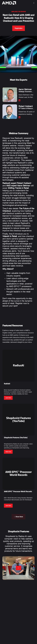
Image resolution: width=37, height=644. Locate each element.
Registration (19, 28)
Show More (18, 517)
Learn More (8, 398)
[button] (18, 375)
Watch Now (8, 452)
